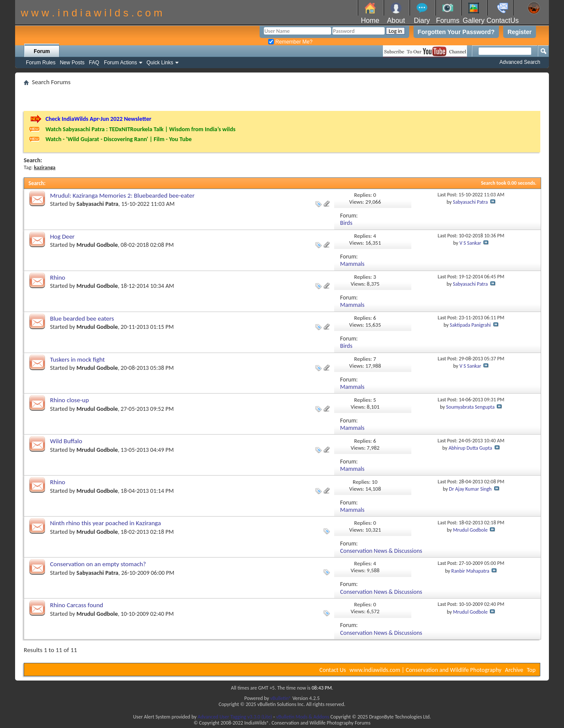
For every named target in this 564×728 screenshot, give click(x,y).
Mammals (352, 264)
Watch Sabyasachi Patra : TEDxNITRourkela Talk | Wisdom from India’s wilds (140, 129)
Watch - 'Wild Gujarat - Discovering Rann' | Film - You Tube (118, 139)
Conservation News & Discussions (381, 551)
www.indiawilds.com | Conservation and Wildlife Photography (426, 670)
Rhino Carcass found (77, 605)
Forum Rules (41, 63)
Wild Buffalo (66, 441)
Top (531, 670)
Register (520, 32)
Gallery (474, 20)
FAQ (94, 63)
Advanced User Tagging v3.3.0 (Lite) (235, 717)
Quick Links (160, 63)
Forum (42, 51)
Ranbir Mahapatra (470, 571)
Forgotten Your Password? (456, 32)
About (396, 20)
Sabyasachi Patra (97, 204)
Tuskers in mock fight (77, 359)
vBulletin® (281, 698)
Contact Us (333, 670)
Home (370, 20)
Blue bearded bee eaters (82, 318)
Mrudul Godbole (97, 245)
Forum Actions (121, 63)
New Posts (72, 63)
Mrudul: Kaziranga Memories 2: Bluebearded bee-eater (122, 195)
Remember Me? (290, 42)
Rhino (58, 277)
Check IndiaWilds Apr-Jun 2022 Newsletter (98, 119)
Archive (514, 670)
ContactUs (503, 20)
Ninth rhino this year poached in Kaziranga (105, 523)
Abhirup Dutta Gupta (470, 448)
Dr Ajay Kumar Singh (470, 489)
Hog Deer (62, 236)
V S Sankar (470, 243)
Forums (448, 20)
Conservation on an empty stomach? (98, 564)
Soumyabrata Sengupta (470, 407)
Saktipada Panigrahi (470, 325)
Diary (422, 20)
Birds (346, 223)
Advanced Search (520, 62)
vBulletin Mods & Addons (302, 717)
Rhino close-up (69, 400)
